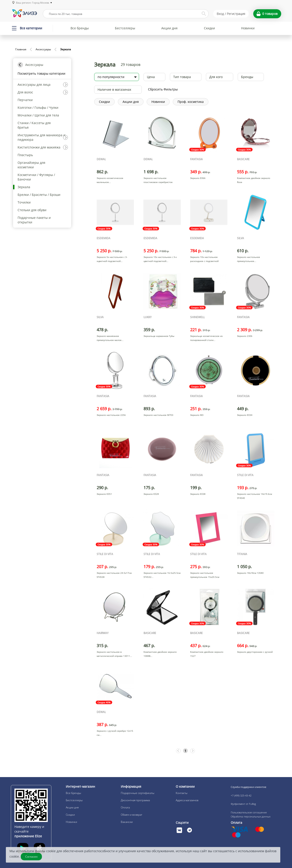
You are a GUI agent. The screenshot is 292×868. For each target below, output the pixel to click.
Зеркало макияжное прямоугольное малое (109, 338)
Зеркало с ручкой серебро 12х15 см (115, 733)
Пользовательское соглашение (249, 812)
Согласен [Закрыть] (32, 857)
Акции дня (169, 28)
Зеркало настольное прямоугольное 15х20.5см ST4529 (205, 577)
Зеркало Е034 (245, 415)
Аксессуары (43, 49)
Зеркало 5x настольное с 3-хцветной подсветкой (112, 259)
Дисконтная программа (135, 800)
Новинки (248, 28)
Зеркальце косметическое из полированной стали (206, 338)
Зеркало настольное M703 (158, 415)
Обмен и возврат (131, 815)
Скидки (209, 28)
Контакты (182, 793)
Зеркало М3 (197, 415)
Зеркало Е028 (151, 494)
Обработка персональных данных (251, 816)
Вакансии (127, 822)
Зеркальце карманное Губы (159, 336)
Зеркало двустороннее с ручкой (255, 652)
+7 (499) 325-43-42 (241, 795)
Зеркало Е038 (198, 494)
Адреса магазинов (187, 800)
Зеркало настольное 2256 (111, 415)
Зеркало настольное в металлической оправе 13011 (113, 654)
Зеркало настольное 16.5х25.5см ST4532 (162, 575)
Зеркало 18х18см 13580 (250, 573)
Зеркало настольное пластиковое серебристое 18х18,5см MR (158, 182)
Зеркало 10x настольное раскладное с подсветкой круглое (204, 261)
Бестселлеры (125, 28)
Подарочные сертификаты (138, 793)
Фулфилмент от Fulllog (243, 804)
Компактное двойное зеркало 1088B (160, 654)
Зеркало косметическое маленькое (110, 180)
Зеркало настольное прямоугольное (249, 259)
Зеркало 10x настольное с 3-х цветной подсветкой (160, 259)
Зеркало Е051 (104, 494)
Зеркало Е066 (198, 178)
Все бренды (80, 28)
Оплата (125, 807)
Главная (21, 49)
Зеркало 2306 (245, 336)
